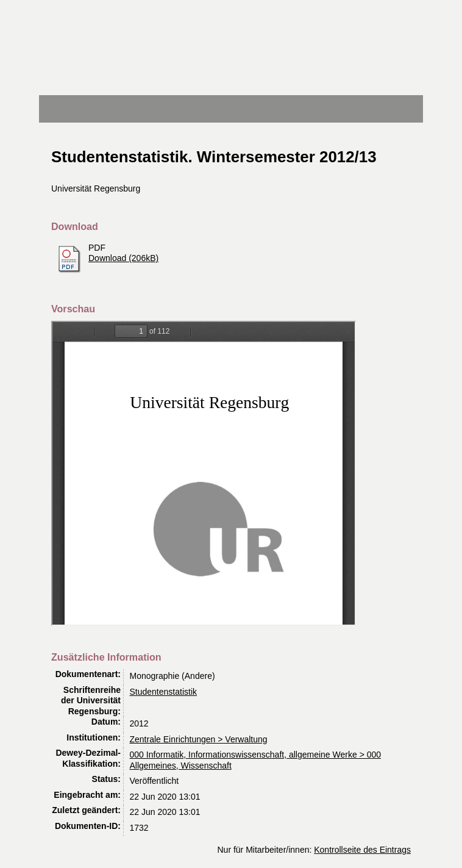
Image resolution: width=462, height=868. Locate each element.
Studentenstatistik (164, 692)
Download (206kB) (123, 258)
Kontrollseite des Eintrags (362, 850)
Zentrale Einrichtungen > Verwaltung (199, 739)
